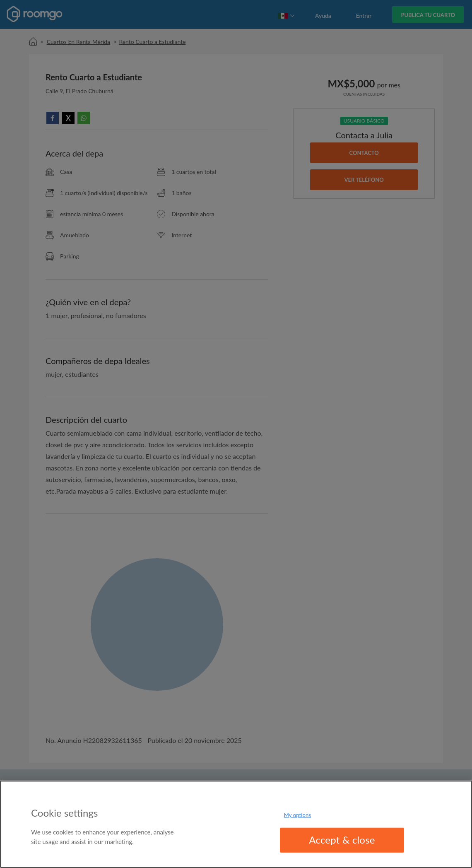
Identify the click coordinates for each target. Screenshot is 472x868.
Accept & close (342, 840)
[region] (236, 824)
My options (298, 815)
